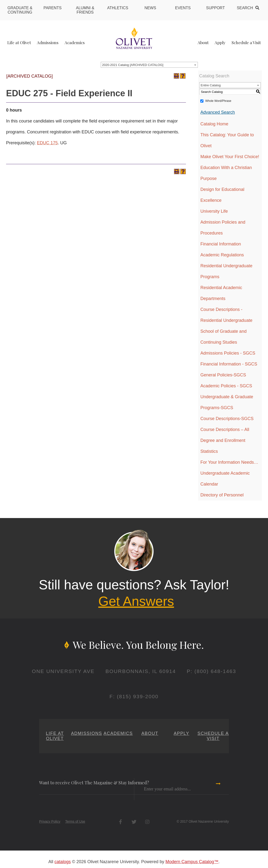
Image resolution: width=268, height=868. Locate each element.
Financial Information (221, 244)
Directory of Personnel (222, 495)
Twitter (134, 822)
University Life (214, 211)
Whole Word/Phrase (218, 101)
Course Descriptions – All (225, 430)
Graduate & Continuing (20, 10)
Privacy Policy (50, 821)
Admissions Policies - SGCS (228, 353)
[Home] (134, 38)
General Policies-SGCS (223, 375)
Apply (220, 42)
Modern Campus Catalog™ (192, 862)
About (203, 42)
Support (215, 8)
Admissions (48, 42)
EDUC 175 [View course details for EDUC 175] (47, 143)
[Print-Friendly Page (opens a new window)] (176, 76)
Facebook (121, 822)
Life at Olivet (19, 42)
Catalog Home (214, 124)
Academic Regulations (222, 255)
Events (183, 8)
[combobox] (149, 65)
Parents (52, 8)
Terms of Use (75, 821)
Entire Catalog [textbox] (211, 85)
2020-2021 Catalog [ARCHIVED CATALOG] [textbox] (133, 65)
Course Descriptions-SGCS (227, 419)
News (150, 8)
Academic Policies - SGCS (226, 386)
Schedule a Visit (246, 42)
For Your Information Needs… (229, 462)
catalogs (63, 862)
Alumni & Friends (85, 10)
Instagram (147, 822)
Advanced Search (218, 112)
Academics (75, 42)
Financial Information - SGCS (229, 364)
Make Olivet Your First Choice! (230, 157)
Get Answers (136, 601)
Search (245, 8)
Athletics (118, 8)
